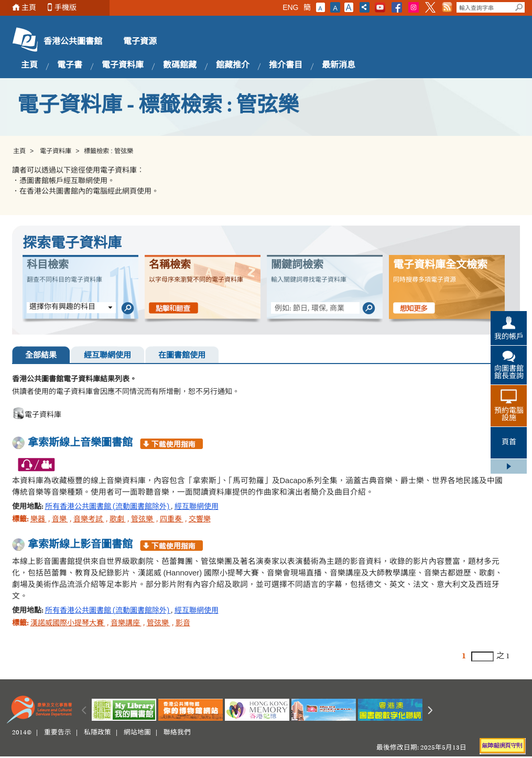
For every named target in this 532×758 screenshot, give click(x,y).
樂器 (39, 520)
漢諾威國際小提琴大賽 (68, 624)
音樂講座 (126, 624)
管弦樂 (143, 520)
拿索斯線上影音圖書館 (80, 545)
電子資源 (140, 42)
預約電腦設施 (509, 415)
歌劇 (118, 520)
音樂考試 (89, 520)
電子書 (70, 66)
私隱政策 (97, 733)
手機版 (66, 8)
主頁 (29, 8)
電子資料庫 (123, 66)
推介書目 (286, 66)
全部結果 (41, 356)
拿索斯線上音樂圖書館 (80, 443)
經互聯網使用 (107, 356)
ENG (290, 7)
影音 (183, 624)
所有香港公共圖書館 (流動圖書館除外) (108, 507)
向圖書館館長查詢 (509, 373)
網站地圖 (137, 733)
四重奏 (172, 520)
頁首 (509, 443)
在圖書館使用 (182, 356)
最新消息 (339, 66)
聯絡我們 (177, 733)
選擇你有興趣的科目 (62, 307)
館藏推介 (233, 66)
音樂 (60, 520)
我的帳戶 (509, 337)
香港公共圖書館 (73, 42)
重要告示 (58, 733)
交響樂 (200, 520)
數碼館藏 (180, 66)
